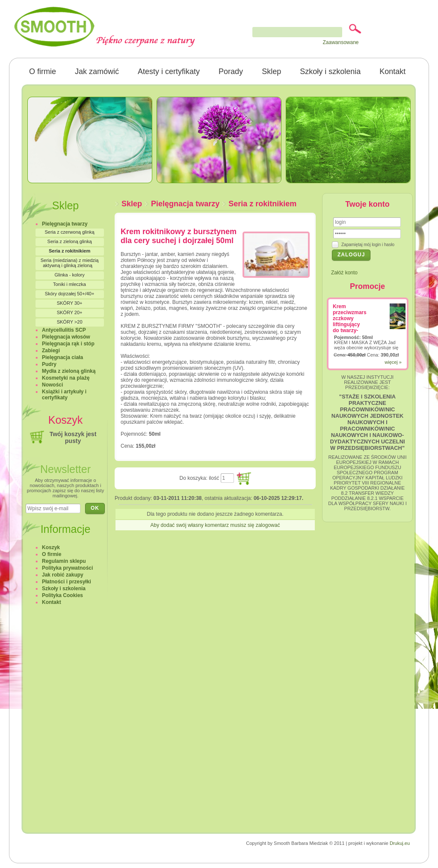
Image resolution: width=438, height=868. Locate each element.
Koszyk (51, 547)
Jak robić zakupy (63, 575)
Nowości (52, 385)
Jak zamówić (97, 71)
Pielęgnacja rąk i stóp (68, 344)
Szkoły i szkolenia (330, 71)
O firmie (43, 71)
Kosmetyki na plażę (66, 378)
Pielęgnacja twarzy (185, 204)
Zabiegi (51, 351)
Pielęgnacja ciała (62, 357)
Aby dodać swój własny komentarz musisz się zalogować (215, 525)
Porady (231, 71)
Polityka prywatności (67, 568)
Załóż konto (344, 273)
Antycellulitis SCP (64, 330)
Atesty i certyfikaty (169, 71)
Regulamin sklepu (64, 561)
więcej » (393, 362)
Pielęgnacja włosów (66, 337)
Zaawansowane (340, 42)
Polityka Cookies (62, 595)
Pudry (49, 364)
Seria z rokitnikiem (262, 204)
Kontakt (392, 71)
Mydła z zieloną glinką (69, 371)
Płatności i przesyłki (67, 582)
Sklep (271, 71)
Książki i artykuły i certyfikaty (64, 395)
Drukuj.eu (400, 843)
